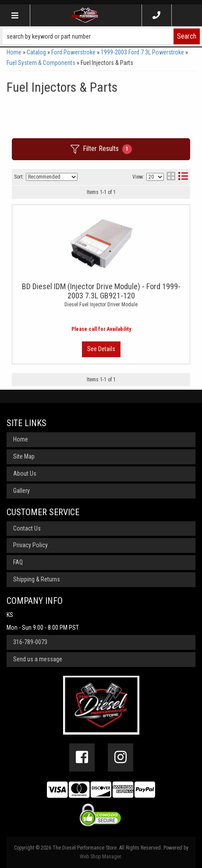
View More (101, 349)
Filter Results (101, 149)
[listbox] (52, 177)
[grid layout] (171, 177)
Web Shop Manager (100, 857)
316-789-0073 (30, 642)
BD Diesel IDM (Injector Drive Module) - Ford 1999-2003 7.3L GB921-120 (101, 291)
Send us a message (38, 659)
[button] (101, 36)
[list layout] (183, 177)
